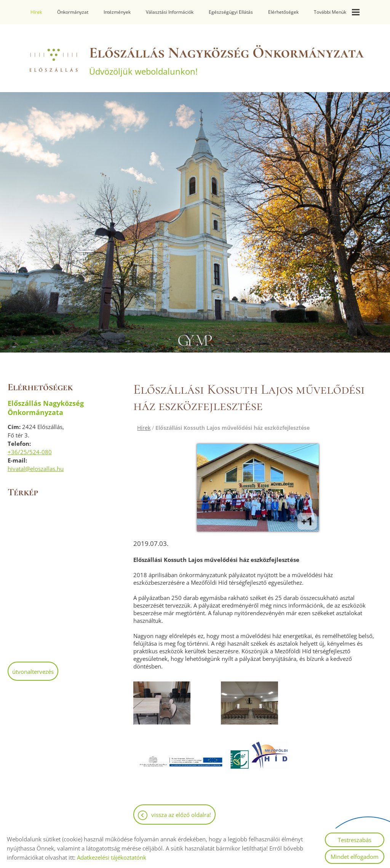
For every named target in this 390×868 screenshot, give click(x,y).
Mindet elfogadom (355, 857)
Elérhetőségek (283, 12)
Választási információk (170, 12)
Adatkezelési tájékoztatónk (112, 857)
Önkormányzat (73, 12)
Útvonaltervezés (33, 672)
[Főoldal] (53, 60)
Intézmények (117, 12)
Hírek (36, 12)
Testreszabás (355, 840)
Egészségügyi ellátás (231, 12)
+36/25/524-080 (30, 452)
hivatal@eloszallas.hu (36, 469)
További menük (337, 12)
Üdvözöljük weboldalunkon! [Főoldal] (226, 60)
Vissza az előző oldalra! (181, 815)
